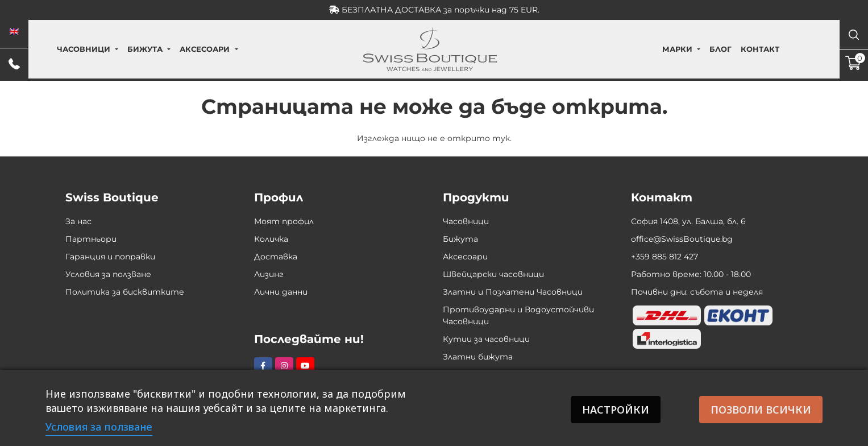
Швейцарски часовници (493, 274)
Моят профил (284, 221)
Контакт (733, 49)
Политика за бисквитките (125, 292)
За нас (78, 221)
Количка (271, 239)
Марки (651, 49)
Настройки (614, 410)
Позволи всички (761, 410)
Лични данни (281, 292)
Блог (694, 49)
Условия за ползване (108, 274)
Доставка (276, 257)
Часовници (110, 49)
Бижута (172, 49)
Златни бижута (478, 357)
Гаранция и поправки (110, 257)
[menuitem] (14, 32)
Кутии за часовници (486, 339)
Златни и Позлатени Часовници (513, 292)
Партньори (91, 239)
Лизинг (269, 274)
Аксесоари (231, 49)
